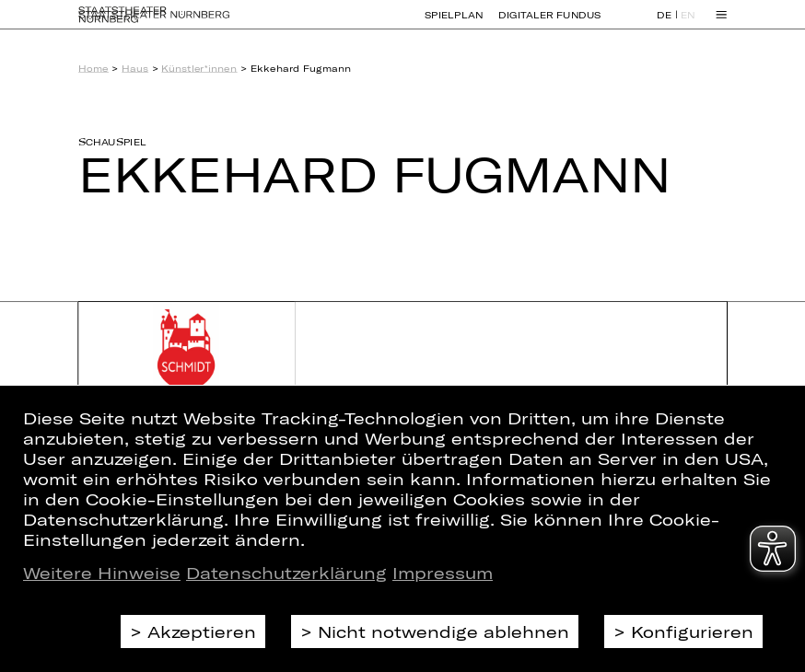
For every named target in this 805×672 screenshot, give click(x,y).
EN (688, 24)
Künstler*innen (199, 68)
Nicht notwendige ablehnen (443, 631)
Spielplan (454, 23)
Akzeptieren (202, 631)
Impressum (443, 573)
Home (93, 68)
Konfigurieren (692, 631)
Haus (135, 68)
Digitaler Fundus (549, 23)
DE (664, 24)
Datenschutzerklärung (286, 573)
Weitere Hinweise (102, 573)
